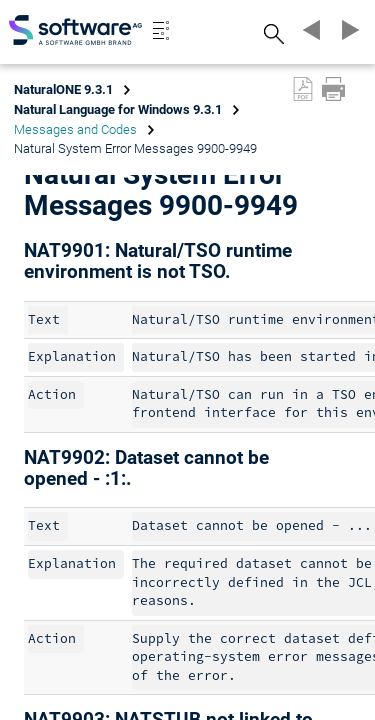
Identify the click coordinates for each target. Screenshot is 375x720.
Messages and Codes (75, 129)
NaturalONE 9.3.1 (63, 89)
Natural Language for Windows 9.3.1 (118, 109)
